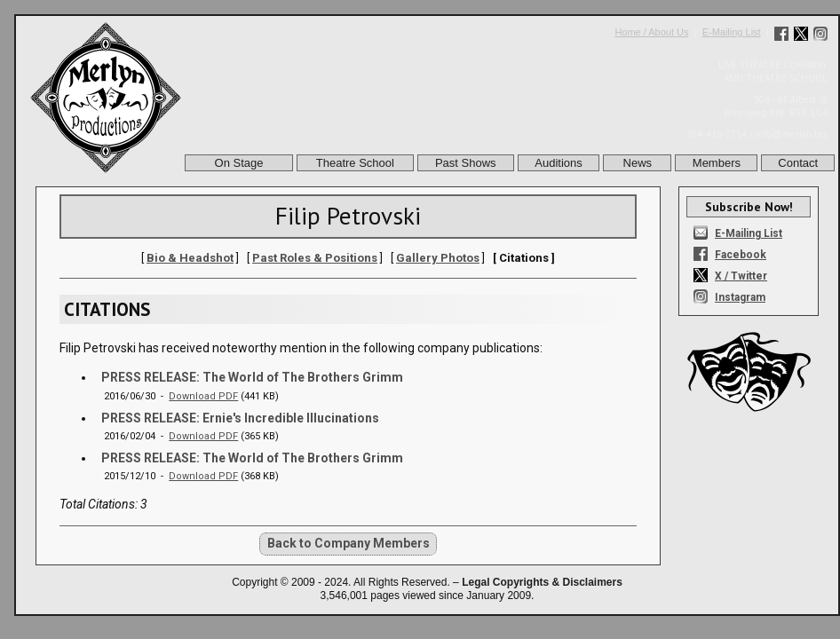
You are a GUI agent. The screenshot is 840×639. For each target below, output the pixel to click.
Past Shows (466, 163)
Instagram (740, 297)
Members (717, 163)
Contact (798, 163)
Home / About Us (651, 32)
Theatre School (355, 163)
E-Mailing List (732, 32)
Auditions (558, 163)
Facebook (741, 255)
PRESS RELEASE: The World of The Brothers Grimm (252, 377)
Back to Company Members (349, 543)
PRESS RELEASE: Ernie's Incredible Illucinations (240, 418)
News (638, 163)
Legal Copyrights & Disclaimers (542, 582)
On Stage (239, 163)
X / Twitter (741, 276)
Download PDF (203, 396)
